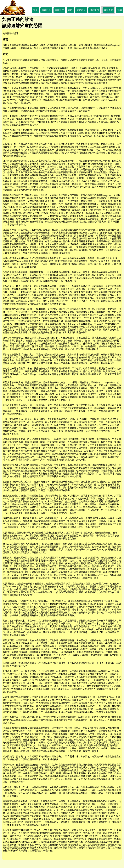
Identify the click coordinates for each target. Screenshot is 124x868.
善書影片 (59, 10)
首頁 (35, 10)
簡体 (120, 10)
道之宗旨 (81, 10)
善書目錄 (46, 10)
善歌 (70, 10)
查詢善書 (108, 10)
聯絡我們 (94, 10)
